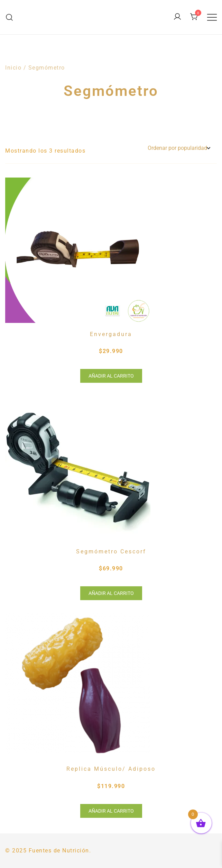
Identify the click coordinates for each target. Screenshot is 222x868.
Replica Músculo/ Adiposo (111, 769)
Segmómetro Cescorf (111, 551)
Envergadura (111, 334)
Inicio (13, 68)
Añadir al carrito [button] (111, 376)
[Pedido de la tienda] (179, 148)
